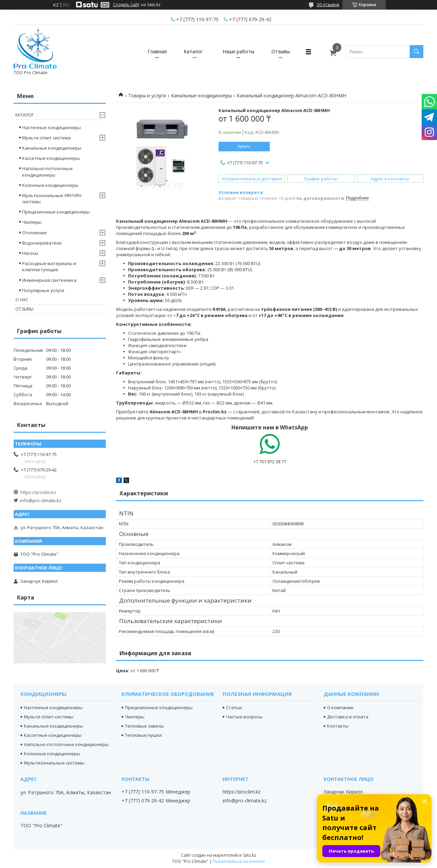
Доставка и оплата (348, 717)
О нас (22, 300)
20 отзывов (328, 5)
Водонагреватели (42, 243)
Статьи (234, 707)
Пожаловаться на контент (239, 861)
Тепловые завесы (144, 726)
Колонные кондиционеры (50, 185)
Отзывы (281, 51)
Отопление (34, 233)
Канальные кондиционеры (201, 95)
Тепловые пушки (143, 735)
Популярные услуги (43, 290)
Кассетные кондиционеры (51, 158)
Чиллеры (32, 222)
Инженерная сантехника (49, 280)
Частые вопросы (244, 717)
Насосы (30, 253)
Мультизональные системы (54, 763)
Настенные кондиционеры (52, 127)
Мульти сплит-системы (49, 717)
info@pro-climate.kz (41, 500)
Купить (244, 147)
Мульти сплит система (46, 138)
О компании (340, 707)
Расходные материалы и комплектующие (49, 266)
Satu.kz (249, 855)
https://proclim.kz (38, 492)
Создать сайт (126, 5)
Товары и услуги (147, 95)
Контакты (338, 726)
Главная (157, 51)
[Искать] (417, 52)
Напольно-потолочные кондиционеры (47, 171)
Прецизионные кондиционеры (56, 212)
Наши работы (238, 51)
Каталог (193, 51)
